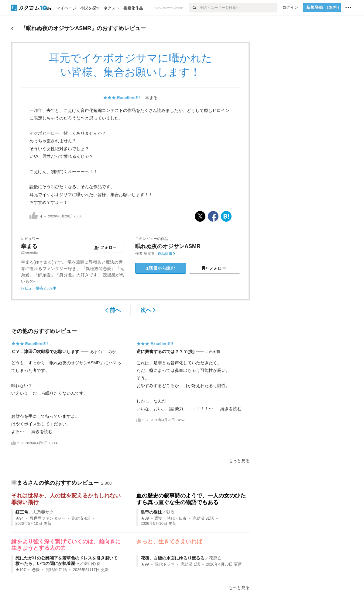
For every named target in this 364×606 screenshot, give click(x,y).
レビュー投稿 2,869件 (39, 288)
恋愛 (36, 570)
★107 (21, 570)
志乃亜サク (43, 512)
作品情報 (166, 254)
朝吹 (170, 512)
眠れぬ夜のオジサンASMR (168, 246)
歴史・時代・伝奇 (171, 518)
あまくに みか (103, 352)
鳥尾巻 (149, 254)
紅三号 (22, 512)
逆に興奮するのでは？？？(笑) (165, 351)
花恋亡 (215, 558)
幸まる (151, 98)
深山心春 (92, 563)
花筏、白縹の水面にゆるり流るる (173, 558)
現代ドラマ (165, 564)
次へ (148, 310)
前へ (113, 310)
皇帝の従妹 (151, 512)
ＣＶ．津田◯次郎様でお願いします (45, 351)
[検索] (194, 8)
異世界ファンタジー (48, 518)
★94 (20, 518)
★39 (145, 518)
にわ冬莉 (213, 352)
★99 (145, 564)
